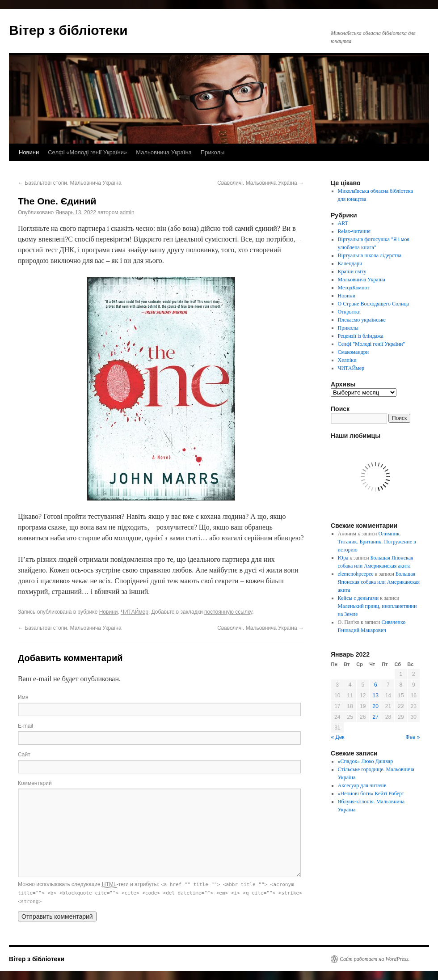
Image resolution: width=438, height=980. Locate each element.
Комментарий (35, 783)
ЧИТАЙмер (135, 612)
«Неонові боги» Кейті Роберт (371, 793)
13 (376, 696)
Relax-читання (354, 231)
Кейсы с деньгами (358, 598)
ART (343, 223)
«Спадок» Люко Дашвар (366, 761)
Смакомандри (354, 352)
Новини (29, 152)
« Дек (338, 737)
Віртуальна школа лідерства (370, 255)
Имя (23, 697)
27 (376, 717)
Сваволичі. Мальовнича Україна (261, 183)
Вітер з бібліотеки (68, 30)
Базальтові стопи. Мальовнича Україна (70, 183)
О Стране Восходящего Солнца (373, 304)
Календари (350, 263)
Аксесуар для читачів (362, 785)
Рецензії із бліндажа (361, 336)
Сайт (24, 755)
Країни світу (352, 272)
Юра (343, 558)
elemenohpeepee (356, 574)
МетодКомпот (354, 288)
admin (127, 212)
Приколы (213, 152)
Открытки (349, 312)
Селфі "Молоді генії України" (372, 344)
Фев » (413, 737)
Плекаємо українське (362, 320)
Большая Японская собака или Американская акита (379, 582)
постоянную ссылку (228, 612)
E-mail (25, 726)
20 (376, 706)
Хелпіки (347, 360)
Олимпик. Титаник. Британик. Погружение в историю (377, 542)
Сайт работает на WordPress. (375, 959)
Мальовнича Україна (164, 152)
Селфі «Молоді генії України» (87, 152)
